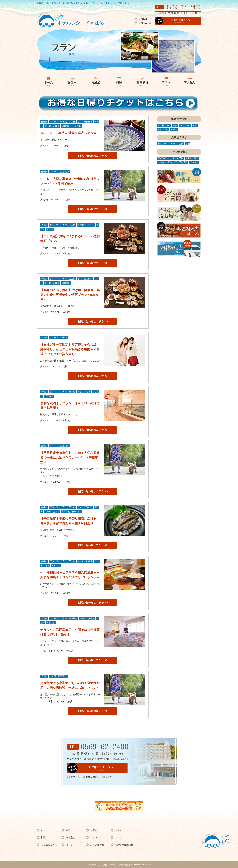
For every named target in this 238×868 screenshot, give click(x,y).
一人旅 (64, 122)
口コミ (69, 845)
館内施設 (70, 837)
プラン (94, 837)
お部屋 (94, 830)
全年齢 (44, 122)
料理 (43, 837)
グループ (54, 122)
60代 (160, 129)
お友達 (56, 126)
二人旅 (72, 122)
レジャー (45, 565)
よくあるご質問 (49, 845)
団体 (80, 122)
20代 (175, 126)
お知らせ (143, 19)
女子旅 (48, 126)
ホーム (44, 830)
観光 (88, 392)
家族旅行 (88, 122)
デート (91, 225)
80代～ (174, 129)
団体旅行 (66, 126)
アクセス (75, 777)
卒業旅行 (66, 512)
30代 (182, 126)
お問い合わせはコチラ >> (93, 156)
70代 (166, 129)
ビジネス (77, 126)
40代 (188, 126)
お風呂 (118, 830)
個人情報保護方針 (124, 845)
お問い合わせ (145, 23)
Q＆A (109, 777)
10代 (168, 126)
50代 (195, 126)
